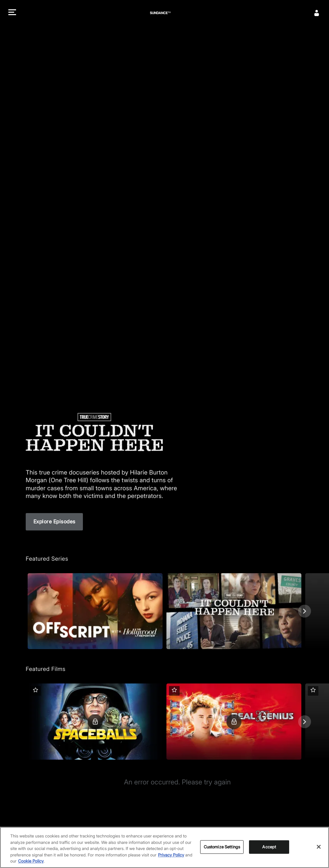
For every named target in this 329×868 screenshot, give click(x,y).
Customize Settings (222, 847)
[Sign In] (317, 13)
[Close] (319, 847)
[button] (12, 13)
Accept (269, 847)
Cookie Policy (31, 862)
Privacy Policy (171, 855)
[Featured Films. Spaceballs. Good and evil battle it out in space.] (95, 721)
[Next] (305, 611)
